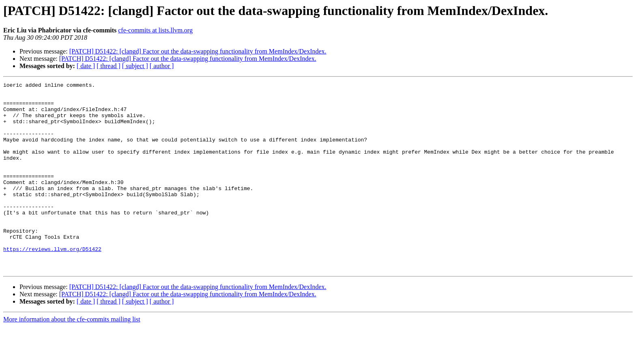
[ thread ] (109, 66)
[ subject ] (135, 66)
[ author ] (162, 66)
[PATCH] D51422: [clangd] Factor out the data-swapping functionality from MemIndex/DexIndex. (198, 51)
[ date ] (86, 66)
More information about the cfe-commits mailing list (72, 357)
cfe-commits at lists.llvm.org (155, 30)
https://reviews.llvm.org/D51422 (52, 283)
